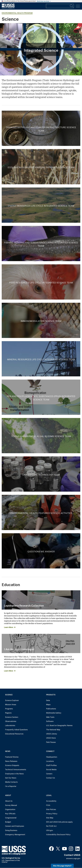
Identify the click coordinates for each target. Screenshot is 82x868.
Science (9, 695)
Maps (48, 705)
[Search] (72, 6)
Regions (8, 713)
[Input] (60, 6)
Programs (9, 709)
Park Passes (51, 742)
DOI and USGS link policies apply (59, 822)
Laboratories (10, 725)
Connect (50, 751)
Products (51, 695)
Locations (50, 761)
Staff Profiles (51, 765)
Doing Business (11, 830)
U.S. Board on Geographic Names (59, 725)
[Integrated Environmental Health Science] (41, 49)
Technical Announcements (16, 770)
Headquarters (52, 757)
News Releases (11, 761)
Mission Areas (11, 705)
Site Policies (51, 809)
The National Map (53, 730)
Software (50, 721)
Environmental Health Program (17, 13)
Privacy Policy (52, 814)
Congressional (11, 818)
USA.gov (50, 830)
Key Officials (10, 814)
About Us (9, 801)
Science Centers (12, 717)
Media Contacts (11, 782)
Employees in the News (14, 774)
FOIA (48, 805)
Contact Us (51, 778)
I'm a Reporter (11, 786)
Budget (8, 822)
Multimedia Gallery (54, 713)
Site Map (50, 818)
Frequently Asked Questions (16, 730)
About (8, 795)
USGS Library (52, 734)
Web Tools (50, 717)
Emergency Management (15, 835)
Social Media (51, 770)
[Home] (8, 8)
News (8, 751)
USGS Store (51, 738)
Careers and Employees (15, 826)
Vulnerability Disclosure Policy (58, 835)
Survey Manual (11, 805)
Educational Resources (14, 734)
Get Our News (11, 778)
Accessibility (51, 801)
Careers (49, 774)
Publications (51, 709)
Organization (10, 809)
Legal (49, 795)
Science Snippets (12, 765)
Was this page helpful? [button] (62, 866)
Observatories (11, 721)
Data (48, 700)
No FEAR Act (51, 826)
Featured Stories (12, 757)
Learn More (9, 627)
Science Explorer (12, 700)
